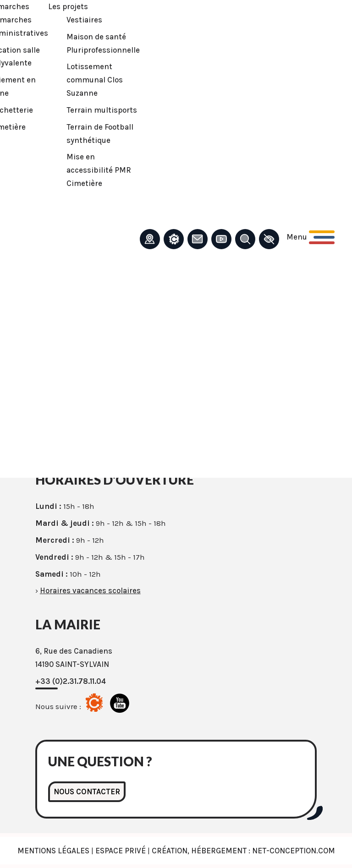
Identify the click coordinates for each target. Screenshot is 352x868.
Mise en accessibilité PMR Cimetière (99, 170)
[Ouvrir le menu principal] (311, 237)
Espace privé (121, 851)
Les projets (68, 6)
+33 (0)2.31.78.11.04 (71, 681)
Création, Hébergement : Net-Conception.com (243, 851)
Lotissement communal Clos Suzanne (95, 80)
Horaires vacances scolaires (90, 590)
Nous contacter (87, 792)
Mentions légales (53, 851)
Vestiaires (84, 20)
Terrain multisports (102, 110)
